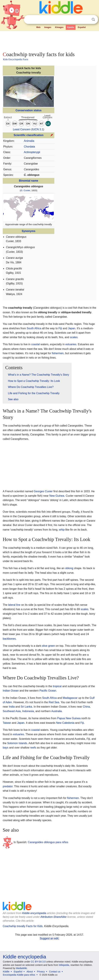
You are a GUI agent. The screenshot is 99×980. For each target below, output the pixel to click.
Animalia (29, 141)
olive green (48, 646)
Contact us (55, 972)
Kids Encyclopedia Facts (16, 59)
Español (82, 27)
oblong (69, 568)
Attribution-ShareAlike (54, 917)
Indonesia (28, 711)
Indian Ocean (11, 691)
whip (62, 530)
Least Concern (22, 129)
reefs (33, 748)
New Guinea (57, 496)
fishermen (58, 353)
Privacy (41, 972)
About (30, 972)
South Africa (34, 328)
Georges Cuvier (43, 491)
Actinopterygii (32, 152)
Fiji (60, 328)
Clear (86, 20)
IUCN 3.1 (38, 129)
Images (48, 27)
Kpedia (71, 27)
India (12, 707)
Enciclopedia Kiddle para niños (19, 975)
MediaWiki (22, 968)
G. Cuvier (25, 190)
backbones (9, 639)
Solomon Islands (17, 743)
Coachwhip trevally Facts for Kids (23, 926)
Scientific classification (29, 135)
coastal (36, 344)
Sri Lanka (26, 707)
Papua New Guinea (69, 718)
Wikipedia (64, 965)
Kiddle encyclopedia (34, 913)
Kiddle (6, 972)
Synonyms (29, 231)
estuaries (71, 344)
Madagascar (70, 698)
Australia (56, 711)
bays (6, 748)
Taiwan (7, 723)
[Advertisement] (49, 40)
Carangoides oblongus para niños (48, 842)
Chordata (29, 147)
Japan (72, 328)
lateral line (14, 605)
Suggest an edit (49, 938)
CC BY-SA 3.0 (38, 962)
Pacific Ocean (48, 691)
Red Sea (54, 702)
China (86, 707)
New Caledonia (65, 723)
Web (38, 27)
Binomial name (29, 181)
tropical (57, 686)
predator (8, 786)
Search (93, 19)
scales (74, 337)
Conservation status (29, 110)
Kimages (59, 27)
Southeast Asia (12, 711)
